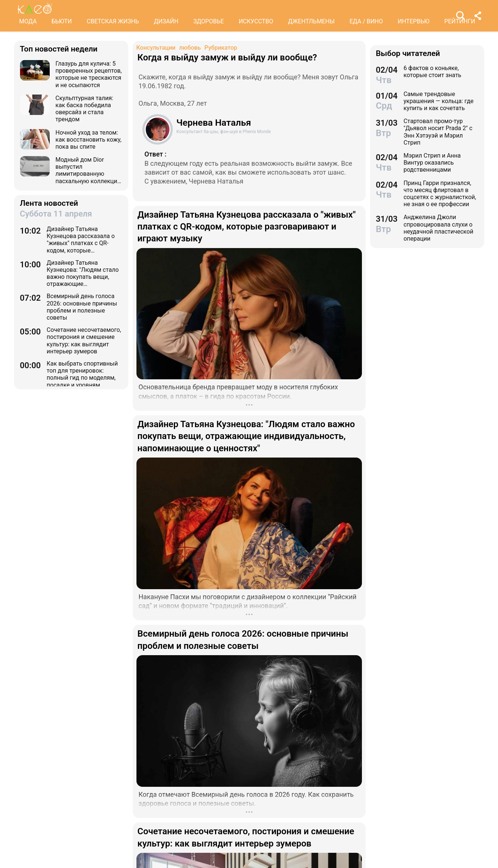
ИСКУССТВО (256, 21)
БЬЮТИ (62, 21)
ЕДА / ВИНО (366, 21)
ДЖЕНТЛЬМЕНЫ (311, 21)
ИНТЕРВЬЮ (414, 21)
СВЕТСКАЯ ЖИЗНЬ (113, 21)
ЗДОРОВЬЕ (209, 21)
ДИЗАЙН (166, 21)
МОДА (28, 21)
